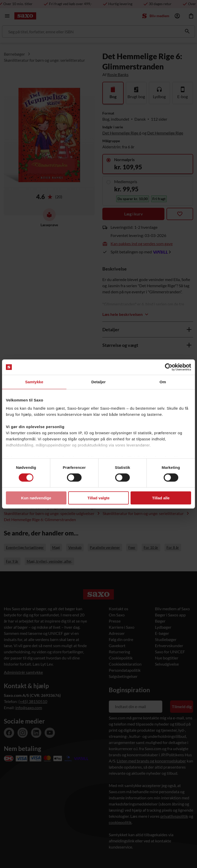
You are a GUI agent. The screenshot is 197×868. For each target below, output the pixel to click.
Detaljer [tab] (98, 382)
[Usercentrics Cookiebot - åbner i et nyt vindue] (169, 367)
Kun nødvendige (36, 498)
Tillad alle (161, 498)
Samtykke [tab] (34, 382)
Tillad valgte (98, 498)
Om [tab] (163, 382)
